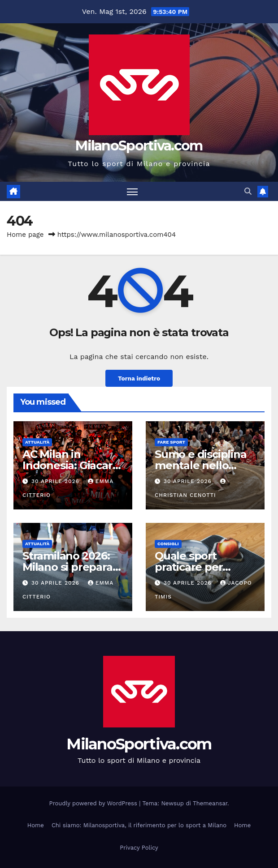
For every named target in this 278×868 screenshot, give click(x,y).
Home (36, 825)
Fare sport (171, 442)
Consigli (168, 544)
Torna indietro (139, 378)
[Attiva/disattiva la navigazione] (132, 191)
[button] (248, 191)
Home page (25, 235)
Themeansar (210, 803)
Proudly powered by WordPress (94, 803)
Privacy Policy (139, 848)
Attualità (37, 442)
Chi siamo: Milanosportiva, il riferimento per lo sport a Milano (139, 825)
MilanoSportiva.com (139, 146)
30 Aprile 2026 (56, 481)
